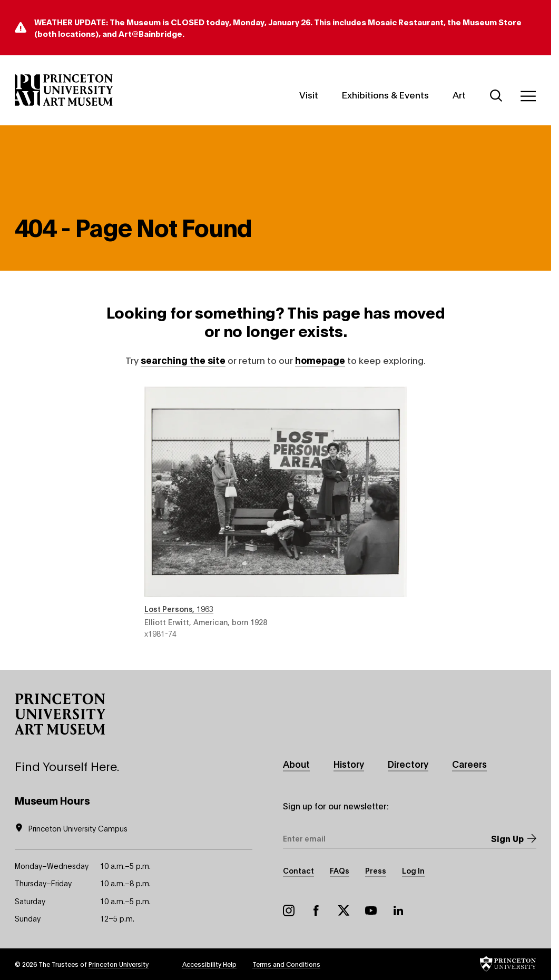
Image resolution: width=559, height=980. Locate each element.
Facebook (316, 910)
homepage (320, 360)
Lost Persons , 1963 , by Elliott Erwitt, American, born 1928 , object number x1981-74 (276, 512)
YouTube (371, 910)
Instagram (289, 910)
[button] (60, 714)
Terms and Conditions (286, 964)
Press (376, 870)
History (349, 764)
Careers (469, 764)
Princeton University (119, 964)
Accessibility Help (209, 964)
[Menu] (528, 96)
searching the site (183, 360)
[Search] (496, 96)
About (296, 764)
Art (459, 95)
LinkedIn (398, 910)
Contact (298, 870)
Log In (413, 870)
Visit (309, 95)
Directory (408, 764)
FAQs (340, 870)
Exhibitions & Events (385, 95)
